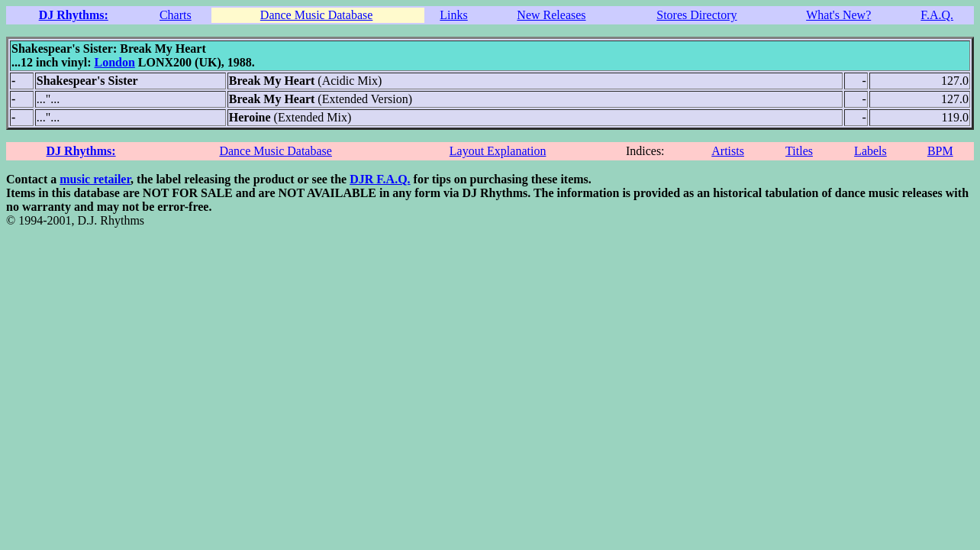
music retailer (95, 179)
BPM (940, 151)
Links (453, 15)
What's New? (838, 15)
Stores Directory (696, 15)
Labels (870, 151)
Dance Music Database (317, 15)
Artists (728, 151)
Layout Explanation (498, 151)
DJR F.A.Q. (380, 179)
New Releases (551, 15)
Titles (799, 151)
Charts (176, 15)
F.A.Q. (937, 15)
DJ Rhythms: (74, 15)
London (114, 62)
